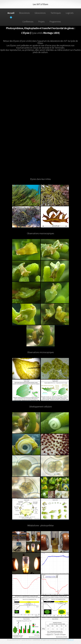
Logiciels (70, 13)
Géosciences (40, 13)
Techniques (56, 13)
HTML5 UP (71, 640)
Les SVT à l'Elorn (40, 4)
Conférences (28, 22)
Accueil (11, 13)
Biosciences (25, 13)
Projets (41, 22)
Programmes (55, 22)
